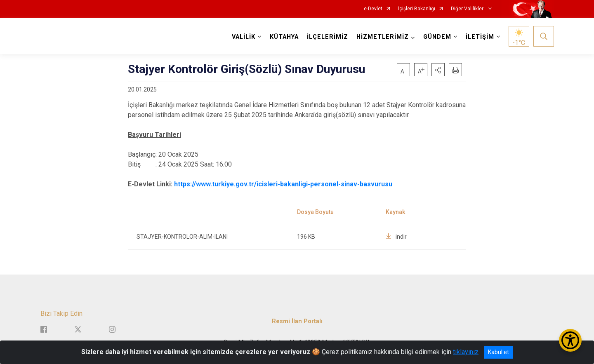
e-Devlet (373, 9)
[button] (438, 70)
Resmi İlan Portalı (297, 321)
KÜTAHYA (284, 37)
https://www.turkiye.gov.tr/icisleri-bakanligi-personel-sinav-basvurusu (283, 184)
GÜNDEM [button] (437, 37)
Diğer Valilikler (468, 9)
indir (396, 237)
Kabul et (499, 352)
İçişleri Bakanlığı (417, 9)
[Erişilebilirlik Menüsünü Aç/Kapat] (570, 340)
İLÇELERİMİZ (328, 37)
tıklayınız (466, 352)
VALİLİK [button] (244, 37)
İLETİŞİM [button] (480, 37)
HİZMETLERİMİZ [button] (383, 37)
